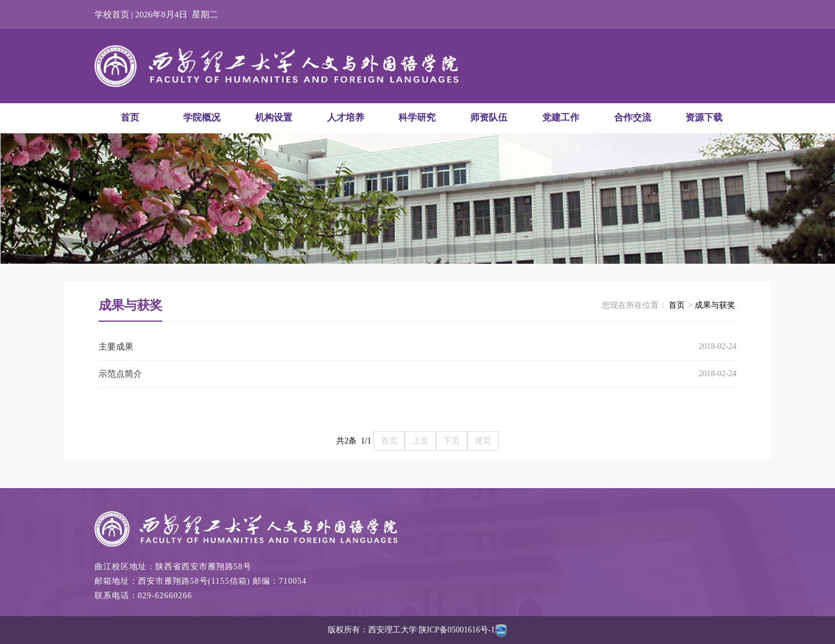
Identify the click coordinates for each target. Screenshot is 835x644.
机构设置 (274, 117)
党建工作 (561, 117)
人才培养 (346, 117)
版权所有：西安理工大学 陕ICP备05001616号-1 (418, 630)
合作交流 (633, 117)
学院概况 (202, 117)
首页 (130, 117)
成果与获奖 (715, 305)
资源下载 (704, 117)
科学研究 (417, 117)
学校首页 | (115, 14)
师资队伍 (489, 117)
